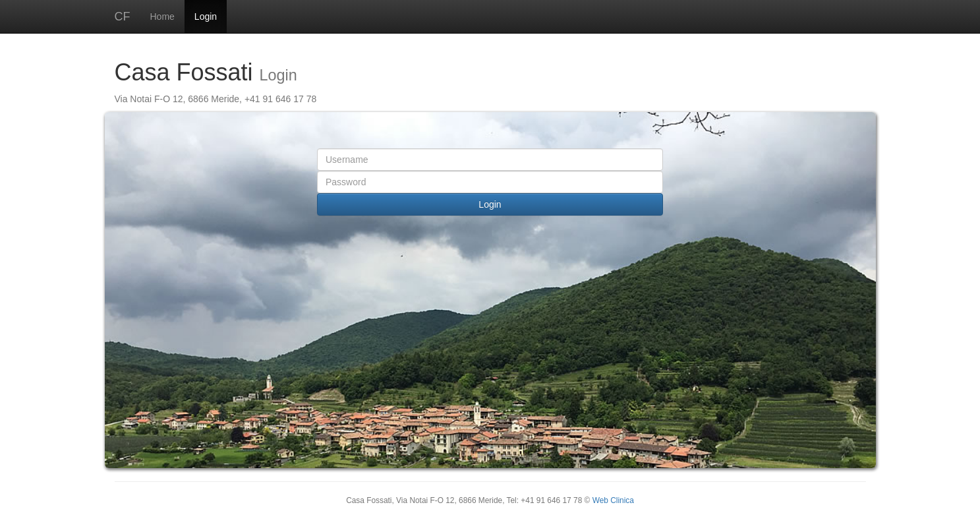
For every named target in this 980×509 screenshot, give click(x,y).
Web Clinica (613, 500)
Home (162, 16)
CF (123, 16)
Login (206, 16)
